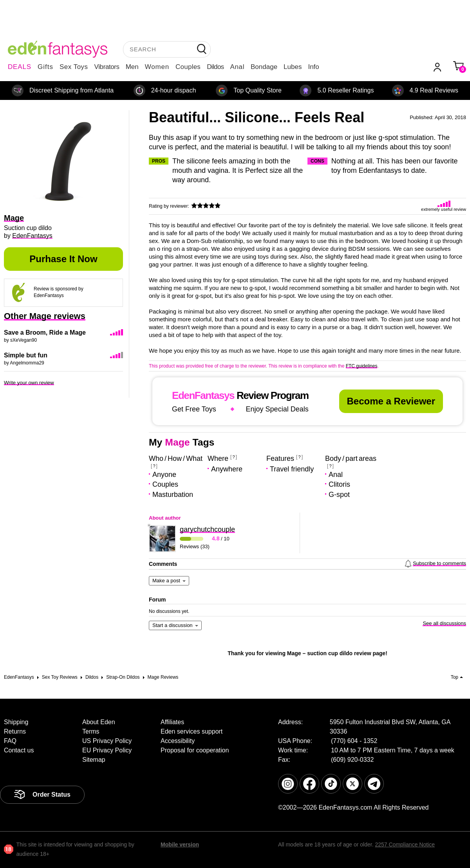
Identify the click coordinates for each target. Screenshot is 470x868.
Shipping (16, 722)
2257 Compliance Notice (405, 844)
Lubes (293, 67)
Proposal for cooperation (195, 750)
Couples (188, 67)
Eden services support (192, 731)
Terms (91, 731)
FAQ (10, 741)
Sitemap (94, 760)
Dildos (215, 67)
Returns (15, 731)
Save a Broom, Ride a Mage (45, 333)
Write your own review (29, 383)
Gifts (45, 67)
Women (157, 67)
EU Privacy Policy (107, 750)
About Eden (99, 722)
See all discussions (444, 623)
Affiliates (172, 722)
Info (313, 67)
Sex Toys (74, 67)
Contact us (19, 750)
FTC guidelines (362, 366)
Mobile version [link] (180, 844)
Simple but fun (26, 355)
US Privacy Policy (107, 741)
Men (132, 67)
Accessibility (178, 741)
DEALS (20, 67)
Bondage (264, 67)
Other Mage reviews (45, 316)
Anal (237, 67)
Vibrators (107, 67)
